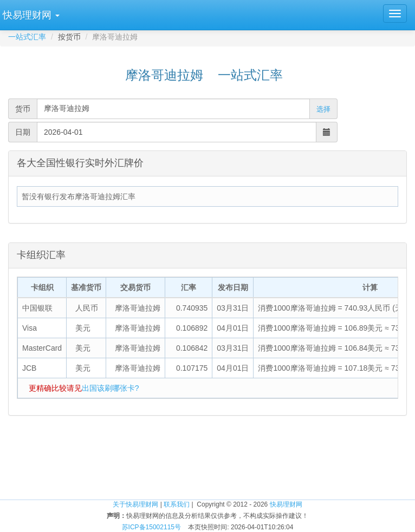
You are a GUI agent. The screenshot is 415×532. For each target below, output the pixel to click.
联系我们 (177, 504)
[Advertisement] (207, 464)
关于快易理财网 (135, 504)
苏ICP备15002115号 (151, 527)
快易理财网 (286, 504)
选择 (323, 109)
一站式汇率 (27, 37)
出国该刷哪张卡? (111, 388)
